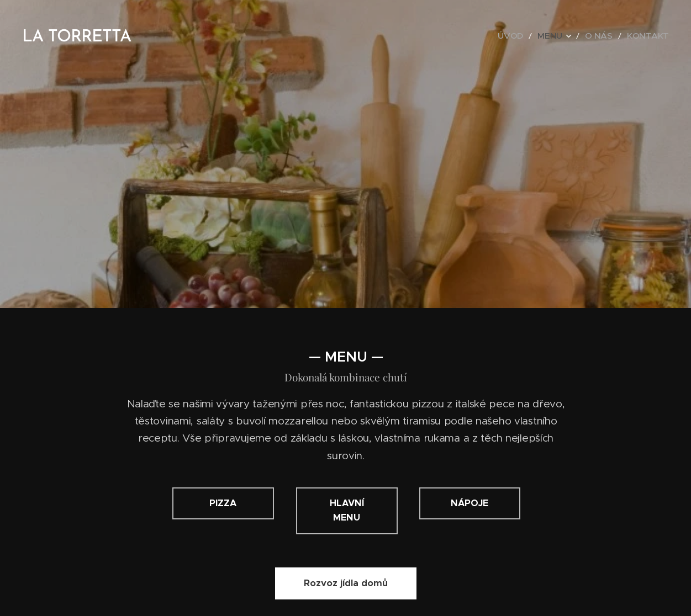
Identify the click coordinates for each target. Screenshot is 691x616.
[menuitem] (529, 36)
